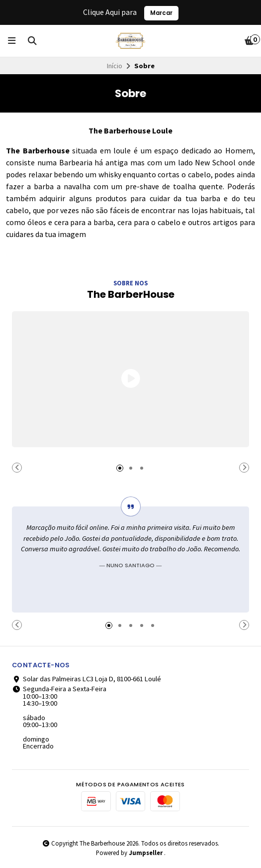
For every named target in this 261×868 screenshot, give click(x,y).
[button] (17, 468)
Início (115, 66)
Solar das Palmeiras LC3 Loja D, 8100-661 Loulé (87, 679)
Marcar (161, 13)
